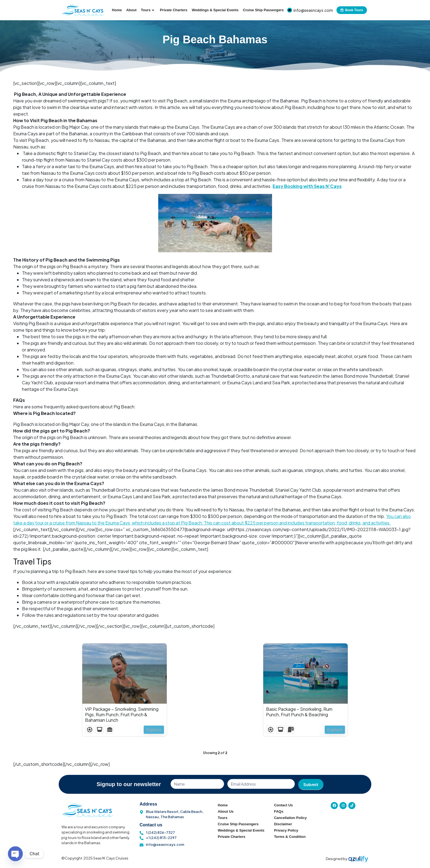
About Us (226, 811)
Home (117, 10)
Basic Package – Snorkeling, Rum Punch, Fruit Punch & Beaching (299, 712)
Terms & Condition (290, 837)
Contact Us (283, 805)
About (131, 10)
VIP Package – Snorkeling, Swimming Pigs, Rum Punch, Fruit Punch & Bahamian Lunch (122, 715)
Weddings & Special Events (215, 10)
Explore (154, 730)
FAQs (279, 811)
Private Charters (174, 10)
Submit (311, 784)
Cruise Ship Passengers (263, 10)
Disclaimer (283, 824)
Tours (148, 10)
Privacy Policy (286, 830)
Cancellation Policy (290, 818)
